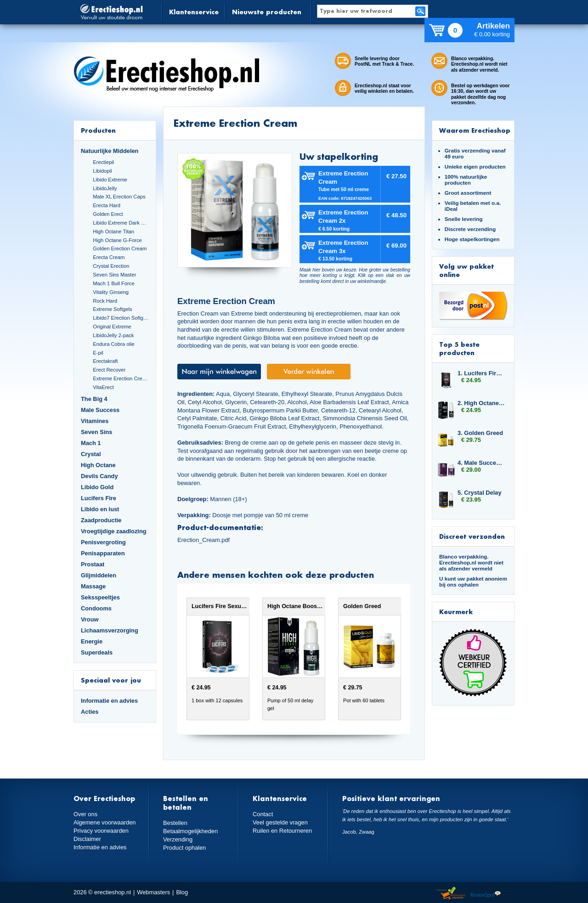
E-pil (98, 353)
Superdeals (97, 652)
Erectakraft (105, 361)
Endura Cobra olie (113, 344)
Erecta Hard (107, 205)
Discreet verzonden (472, 536)
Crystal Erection (111, 266)
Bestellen (175, 823)
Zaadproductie (101, 520)
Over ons (85, 814)
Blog (182, 892)
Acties (90, 712)
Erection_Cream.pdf (204, 540)
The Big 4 (94, 399)
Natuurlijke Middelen (110, 151)
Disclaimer (87, 839)
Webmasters (153, 892)
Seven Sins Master (114, 275)
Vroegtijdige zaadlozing (114, 531)
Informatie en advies (109, 701)
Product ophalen (184, 848)
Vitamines (95, 421)
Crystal (91, 454)
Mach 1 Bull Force (113, 283)
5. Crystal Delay (480, 493)
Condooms (96, 608)
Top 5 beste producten (459, 348)
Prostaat (93, 564)
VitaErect (103, 387)
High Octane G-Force (117, 240)
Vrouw (90, 619)
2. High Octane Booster (481, 403)
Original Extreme (112, 327)
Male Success (100, 410)
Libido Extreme (110, 180)
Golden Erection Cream (120, 248)
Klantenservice (194, 12)
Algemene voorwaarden (105, 822)
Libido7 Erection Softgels (121, 318)
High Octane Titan (113, 231)
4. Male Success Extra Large (481, 463)
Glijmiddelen (99, 575)
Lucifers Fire (99, 498)
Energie (92, 641)
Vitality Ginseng (111, 292)
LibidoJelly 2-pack (113, 335)
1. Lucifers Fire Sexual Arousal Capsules (481, 373)
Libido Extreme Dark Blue (121, 223)
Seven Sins (96, 432)
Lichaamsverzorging (110, 630)
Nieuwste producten (267, 12)
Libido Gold (97, 487)
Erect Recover (109, 370)
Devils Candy (99, 476)
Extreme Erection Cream (121, 378)
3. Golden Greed (480, 433)
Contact (263, 814)
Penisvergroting (103, 542)
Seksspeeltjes (100, 597)
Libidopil (102, 171)
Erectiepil (103, 162)
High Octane (98, 465)
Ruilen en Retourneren (282, 831)
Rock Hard (105, 301)
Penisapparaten (103, 553)
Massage (93, 586)
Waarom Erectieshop (475, 130)
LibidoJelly (105, 188)
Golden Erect (108, 214)
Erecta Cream (109, 257)
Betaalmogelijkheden (190, 831)
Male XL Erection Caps (119, 197)
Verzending (178, 839)
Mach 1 (91, 443)
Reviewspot (486, 894)
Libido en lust (100, 509)
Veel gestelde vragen (280, 822)
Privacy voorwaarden (101, 831)
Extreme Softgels (112, 309)
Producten (98, 130)
